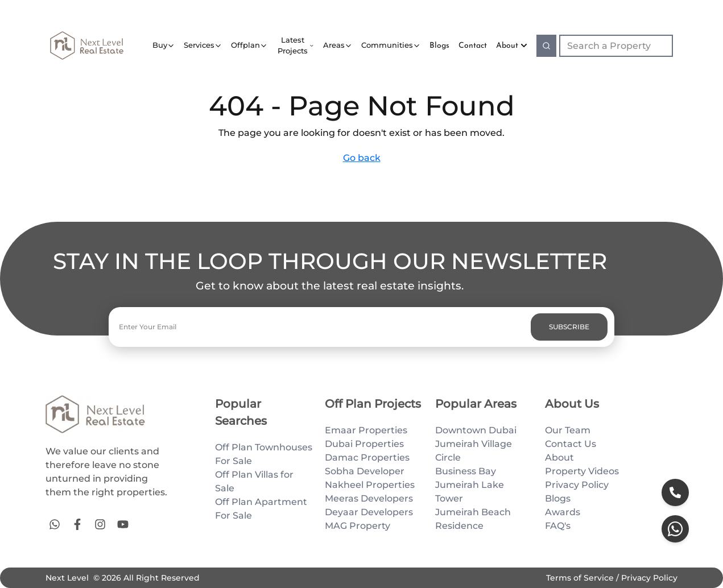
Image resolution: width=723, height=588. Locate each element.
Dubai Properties (364, 444)
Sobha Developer (365, 471)
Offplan (245, 45)
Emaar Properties (366, 430)
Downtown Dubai (476, 430)
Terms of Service (581, 578)
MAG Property (358, 526)
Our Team (568, 430)
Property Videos (582, 471)
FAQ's (558, 526)
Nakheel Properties (370, 485)
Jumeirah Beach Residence (473, 519)
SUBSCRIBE (569, 327)
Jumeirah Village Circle (474, 451)
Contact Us (571, 444)
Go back (362, 158)
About (512, 46)
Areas (334, 45)
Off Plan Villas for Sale (254, 481)
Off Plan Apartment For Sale (261, 509)
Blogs (558, 498)
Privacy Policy (577, 485)
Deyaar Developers (369, 512)
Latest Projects (293, 45)
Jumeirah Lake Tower (470, 492)
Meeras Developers (369, 498)
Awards (563, 512)
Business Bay (466, 471)
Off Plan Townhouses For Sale (264, 454)
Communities (387, 45)
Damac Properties (367, 457)
